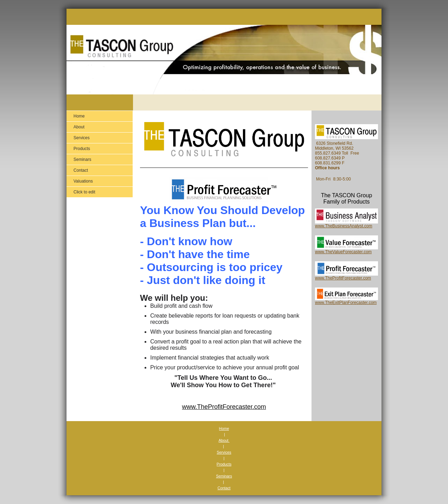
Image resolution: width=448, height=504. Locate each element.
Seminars (224, 476)
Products (224, 464)
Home (224, 428)
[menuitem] (100, 116)
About (224, 440)
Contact (224, 488)
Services (224, 452)
